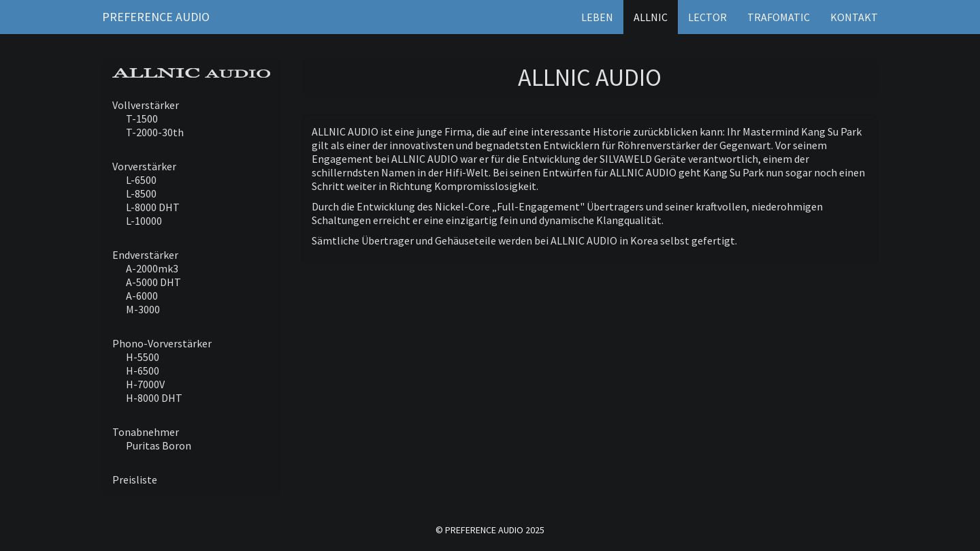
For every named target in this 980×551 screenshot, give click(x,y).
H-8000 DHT (154, 398)
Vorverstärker (144, 166)
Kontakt (854, 17)
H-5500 (143, 357)
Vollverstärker (146, 105)
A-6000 (142, 296)
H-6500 (143, 371)
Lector (707, 17)
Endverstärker (145, 255)
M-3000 (143, 309)
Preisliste (135, 479)
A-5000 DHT (153, 282)
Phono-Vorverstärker (162, 343)
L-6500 (141, 180)
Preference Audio (156, 17)
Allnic (651, 17)
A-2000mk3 (152, 268)
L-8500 (141, 193)
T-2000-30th (155, 132)
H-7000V (145, 384)
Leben (597, 17)
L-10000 (144, 221)
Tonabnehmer (146, 432)
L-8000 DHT (153, 207)
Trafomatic (779, 17)
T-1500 (142, 119)
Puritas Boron (159, 445)
